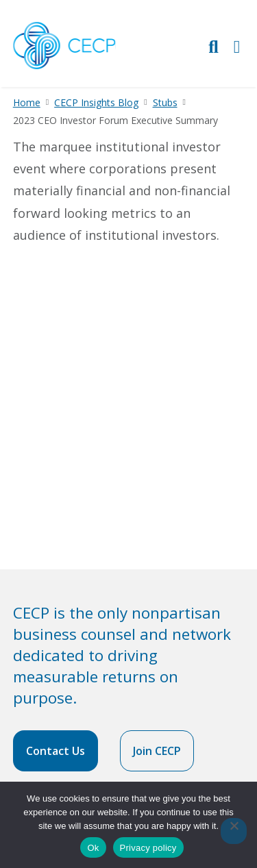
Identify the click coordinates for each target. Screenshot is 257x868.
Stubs (165, 102)
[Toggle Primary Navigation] (237, 46)
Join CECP (157, 751)
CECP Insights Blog (96, 102)
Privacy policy (148, 848)
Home (27, 102)
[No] (234, 831)
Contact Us (56, 751)
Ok (93, 848)
